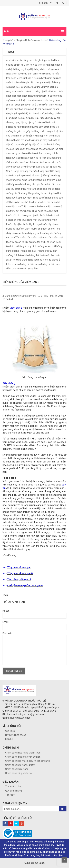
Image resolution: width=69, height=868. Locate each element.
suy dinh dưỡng (23, 184)
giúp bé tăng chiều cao (38, 131)
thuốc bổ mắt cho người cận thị (23, 215)
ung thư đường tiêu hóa (30, 260)
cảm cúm (39, 100)
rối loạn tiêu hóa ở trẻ (50, 158)
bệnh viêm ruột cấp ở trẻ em (26, 78)
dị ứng (24, 122)
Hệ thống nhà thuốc (16, 735)
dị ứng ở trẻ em (36, 122)
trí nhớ (13, 260)
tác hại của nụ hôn (42, 184)
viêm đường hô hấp (24, 264)
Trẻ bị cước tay (33, 242)
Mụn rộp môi (56, 149)
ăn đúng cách (27, 60)
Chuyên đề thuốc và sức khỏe (31, 40)
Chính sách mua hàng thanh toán (23, 753)
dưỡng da (11, 131)
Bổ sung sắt (25, 87)
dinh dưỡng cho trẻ (49, 127)
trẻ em (48, 246)
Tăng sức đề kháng (43, 198)
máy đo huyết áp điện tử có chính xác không (37, 144)
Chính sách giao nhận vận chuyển (23, 757)
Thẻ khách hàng (14, 787)
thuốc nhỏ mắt (29, 220)
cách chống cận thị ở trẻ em (43, 91)
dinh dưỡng (32, 127)
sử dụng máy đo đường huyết (35, 171)
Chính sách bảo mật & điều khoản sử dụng (27, 761)
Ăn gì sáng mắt (43, 60)
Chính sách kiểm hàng (17, 769)
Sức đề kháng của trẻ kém (41, 180)
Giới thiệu (10, 731)
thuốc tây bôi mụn (47, 220)
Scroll (64, 860)
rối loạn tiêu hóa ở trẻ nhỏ (19, 162)
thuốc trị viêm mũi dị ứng (29, 229)
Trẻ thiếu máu (43, 255)
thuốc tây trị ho (14, 224)
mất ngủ (38, 140)
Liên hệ (9, 739)
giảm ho (21, 131)
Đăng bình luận (14, 671)
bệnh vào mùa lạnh (22, 74)
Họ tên (6, 611)
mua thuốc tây (41, 149)
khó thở (29, 140)
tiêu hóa (10, 238)
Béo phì (25, 82)
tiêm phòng (48, 229)
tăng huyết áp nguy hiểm (19, 198)
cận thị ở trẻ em (36, 105)
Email (6, 622)
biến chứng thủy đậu (41, 82)
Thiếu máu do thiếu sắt (33, 207)
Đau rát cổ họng (43, 118)
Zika (36, 269)
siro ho (42, 167)
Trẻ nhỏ (40, 251)
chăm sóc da (30, 109)
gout (53, 131)
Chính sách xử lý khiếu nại (19, 773)
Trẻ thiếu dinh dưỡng (24, 255)
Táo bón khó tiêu (37, 202)
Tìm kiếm (10, 795)
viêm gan (11, 269)
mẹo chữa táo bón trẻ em (19, 149)
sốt (47, 167)
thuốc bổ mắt (51, 211)
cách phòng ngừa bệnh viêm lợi (33, 96)
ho (34, 136)
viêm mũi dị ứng (25, 269)
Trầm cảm (21, 238)
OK (63, 809)
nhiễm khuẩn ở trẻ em (33, 153)
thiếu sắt (15, 211)
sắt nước (57, 162)
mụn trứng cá (13, 153)
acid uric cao (13, 60)
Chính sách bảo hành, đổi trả (20, 765)
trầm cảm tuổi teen (37, 238)
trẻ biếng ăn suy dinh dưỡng (29, 246)
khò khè (56, 136)
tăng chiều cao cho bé (43, 189)
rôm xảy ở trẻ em (42, 162)
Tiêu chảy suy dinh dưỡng (35, 233)
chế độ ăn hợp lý (48, 113)
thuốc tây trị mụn (32, 224)
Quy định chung (13, 791)
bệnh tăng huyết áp (20, 69)
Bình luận (7, 633)
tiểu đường (55, 233)
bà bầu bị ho (17, 65)
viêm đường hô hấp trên (47, 264)
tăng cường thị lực (38, 193)
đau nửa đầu (28, 118)
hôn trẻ (48, 136)
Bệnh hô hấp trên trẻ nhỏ (37, 65)
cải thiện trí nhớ (26, 100)
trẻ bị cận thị (18, 242)
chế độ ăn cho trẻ (30, 113)
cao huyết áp (16, 109)
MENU (8, 32)
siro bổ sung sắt (29, 167)
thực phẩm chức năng (32, 211)
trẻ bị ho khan (48, 242)
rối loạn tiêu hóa (30, 158)
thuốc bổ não (46, 215)
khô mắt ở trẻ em (15, 140)
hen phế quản (25, 136)
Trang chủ (8, 40)
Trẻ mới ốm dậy (28, 251)
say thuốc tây (13, 167)
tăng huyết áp (55, 193)
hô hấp (40, 136)
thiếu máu (16, 207)
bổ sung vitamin (41, 87)
